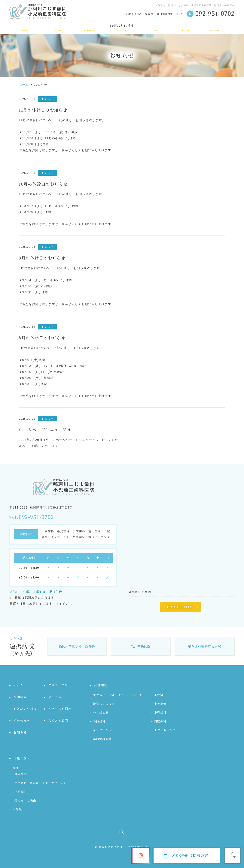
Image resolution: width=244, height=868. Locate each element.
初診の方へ (156, 27)
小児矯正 (160, 695)
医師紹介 (20, 697)
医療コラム (215, 27)
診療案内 (89, 27)
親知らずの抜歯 (104, 704)
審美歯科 (21, 774)
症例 (16, 768)
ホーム (26, 27)
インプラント (102, 730)
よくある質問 (58, 721)
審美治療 (160, 704)
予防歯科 (99, 721)
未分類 (17, 809)
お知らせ (186, 27)
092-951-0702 (36, 517)
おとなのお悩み (25, 709)
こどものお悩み (60, 709)
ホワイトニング (165, 730)
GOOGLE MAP (180, 607)
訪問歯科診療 (102, 739)
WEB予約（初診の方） (187, 855)
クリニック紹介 (57, 27)
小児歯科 (160, 712)
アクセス (55, 697)
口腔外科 (160, 721)
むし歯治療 (101, 712)
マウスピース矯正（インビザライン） (119, 695)
